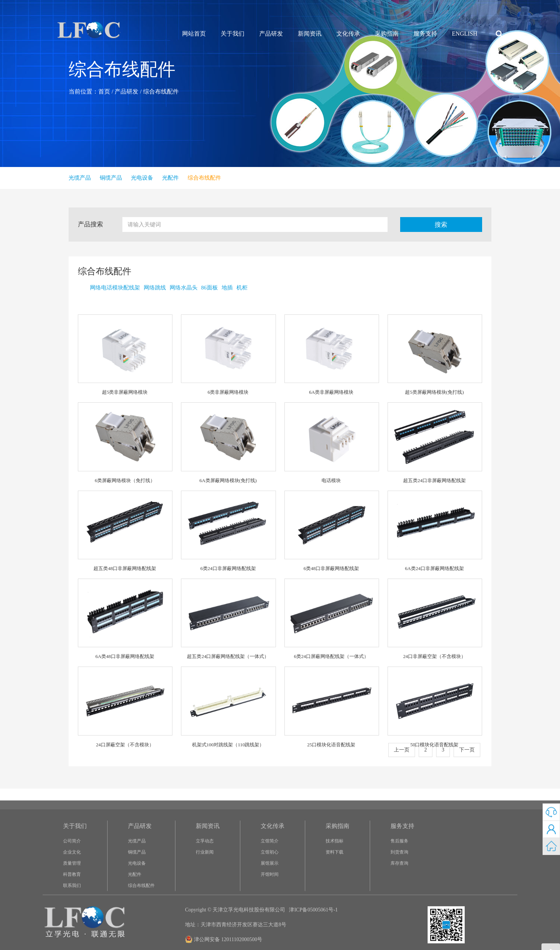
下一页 (467, 750)
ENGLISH (465, 34)
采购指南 (387, 34)
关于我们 (233, 34)
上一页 (402, 750)
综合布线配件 (161, 91)
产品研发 (271, 34)
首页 (104, 91)
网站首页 (194, 34)
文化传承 (348, 34)
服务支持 (425, 34)
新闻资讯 (310, 34)
